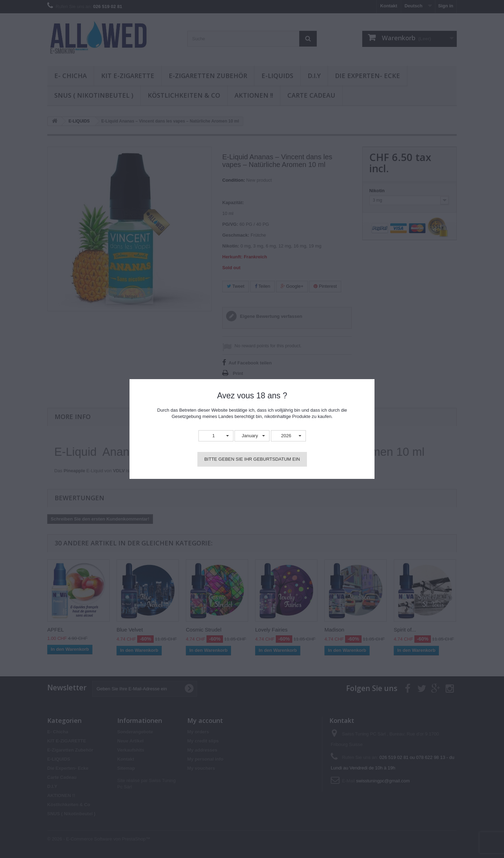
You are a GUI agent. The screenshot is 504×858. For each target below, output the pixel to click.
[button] (216, 436)
